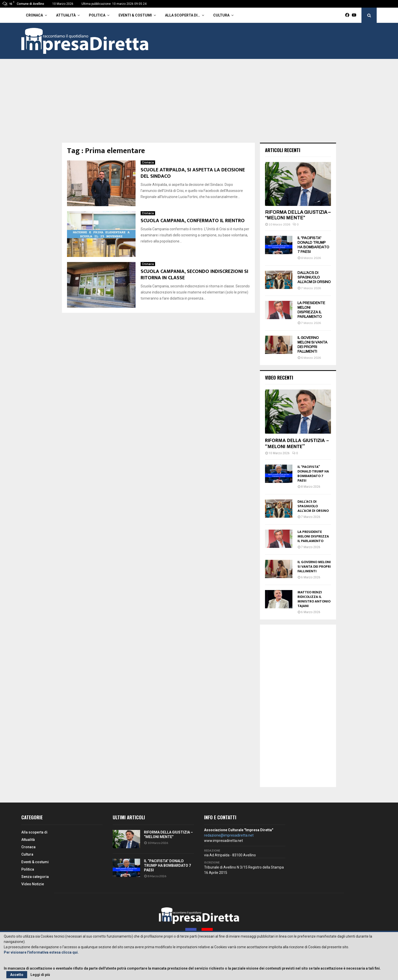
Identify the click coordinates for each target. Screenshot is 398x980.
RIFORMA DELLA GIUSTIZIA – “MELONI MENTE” (298, 215)
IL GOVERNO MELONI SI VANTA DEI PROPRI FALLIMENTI (314, 567)
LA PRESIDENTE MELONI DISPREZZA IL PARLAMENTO (313, 536)
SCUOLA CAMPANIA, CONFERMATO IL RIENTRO (193, 221)
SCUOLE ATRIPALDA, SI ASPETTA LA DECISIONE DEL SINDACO (193, 173)
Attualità (66, 15)
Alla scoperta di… (183, 15)
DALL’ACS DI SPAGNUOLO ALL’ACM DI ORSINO (314, 277)
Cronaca (34, 15)
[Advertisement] (199, 105)
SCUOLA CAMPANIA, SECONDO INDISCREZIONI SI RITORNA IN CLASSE (194, 275)
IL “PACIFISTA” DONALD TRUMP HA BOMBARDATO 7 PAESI (313, 474)
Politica (97, 15)
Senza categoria (35, 877)
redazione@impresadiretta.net (229, 835)
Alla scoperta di (34, 832)
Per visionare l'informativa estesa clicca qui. (41, 952)
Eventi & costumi (135, 15)
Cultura (221, 15)
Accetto (17, 975)
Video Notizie (33, 884)
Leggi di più (40, 975)
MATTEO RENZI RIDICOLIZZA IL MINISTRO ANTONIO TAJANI (314, 599)
